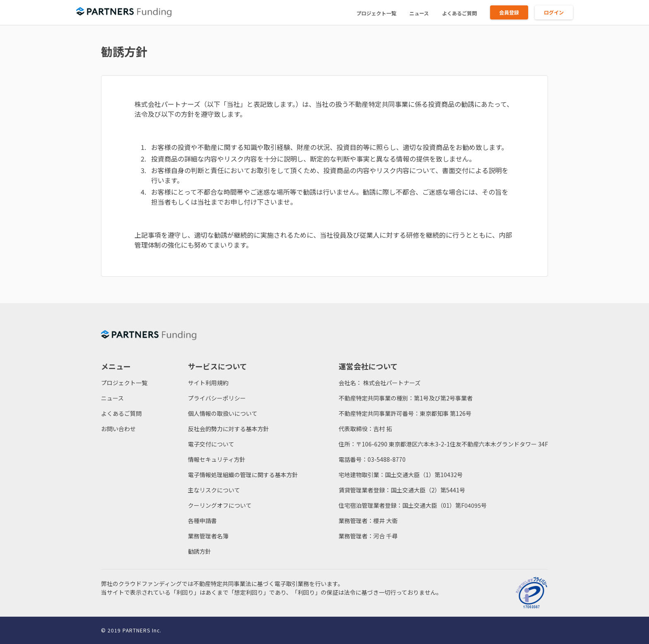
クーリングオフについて (220, 505)
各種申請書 (202, 521)
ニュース (419, 13)
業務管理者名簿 (208, 536)
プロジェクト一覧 (376, 13)
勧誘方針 (200, 551)
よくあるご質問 (459, 13)
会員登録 (509, 12)
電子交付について (211, 444)
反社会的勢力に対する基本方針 (228, 429)
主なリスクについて (214, 490)
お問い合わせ (118, 429)
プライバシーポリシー (217, 398)
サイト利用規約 (208, 383)
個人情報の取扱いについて (223, 413)
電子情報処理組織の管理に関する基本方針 (243, 475)
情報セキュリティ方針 (217, 459)
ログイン (554, 12)
